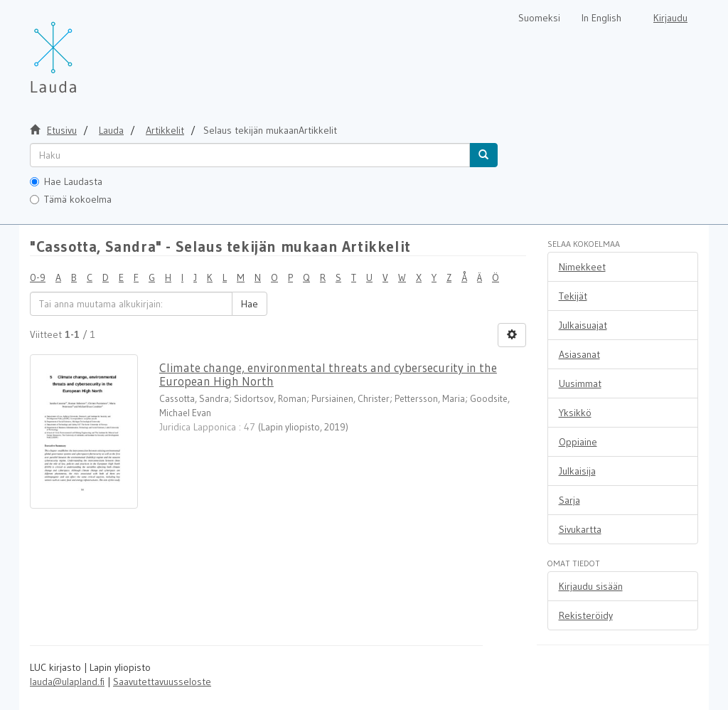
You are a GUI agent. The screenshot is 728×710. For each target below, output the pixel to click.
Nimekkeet (582, 267)
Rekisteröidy (586, 615)
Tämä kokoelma (71, 199)
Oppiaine (578, 442)
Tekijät (573, 296)
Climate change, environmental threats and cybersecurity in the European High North (328, 374)
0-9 (38, 277)
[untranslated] (250, 155)
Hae (250, 304)
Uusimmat (580, 383)
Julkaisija (577, 471)
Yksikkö (575, 413)
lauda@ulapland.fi (67, 682)
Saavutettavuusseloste (162, 682)
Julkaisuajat (583, 325)
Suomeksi (539, 18)
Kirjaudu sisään (591, 586)
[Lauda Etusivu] (83, 50)
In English (601, 18)
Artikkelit (165, 130)
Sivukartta (580, 529)
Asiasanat (579, 354)
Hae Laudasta (66, 181)
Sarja (569, 500)
